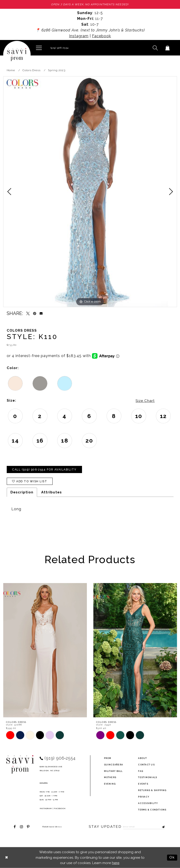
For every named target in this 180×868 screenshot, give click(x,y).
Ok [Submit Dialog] (172, 857)
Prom (108, 758)
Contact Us (146, 764)
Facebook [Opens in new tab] (101, 36)
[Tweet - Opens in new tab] (28, 313)
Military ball (113, 771)
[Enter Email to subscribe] (144, 826)
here (116, 863)
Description (22, 492)
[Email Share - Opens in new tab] (41, 313)
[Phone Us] (59, 48)
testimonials (148, 777)
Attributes (52, 492)
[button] (39, 48)
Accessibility (148, 803)
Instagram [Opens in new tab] (79, 36)
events (143, 784)
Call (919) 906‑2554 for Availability (44, 470)
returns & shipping (152, 790)
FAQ (141, 771)
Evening (110, 784)
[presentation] (45, 650)
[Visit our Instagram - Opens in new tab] (21, 827)
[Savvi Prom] (17, 55)
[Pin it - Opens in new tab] (35, 313)
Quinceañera (114, 764)
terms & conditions (152, 810)
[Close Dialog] (7, 857)
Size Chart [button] (145, 401)
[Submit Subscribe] (161, 826)
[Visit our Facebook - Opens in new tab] (15, 827)
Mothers (110, 777)
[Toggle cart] (168, 48)
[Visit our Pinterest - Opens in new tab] (28, 827)
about (142, 758)
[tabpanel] (90, 192)
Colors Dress (32, 70)
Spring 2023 (57, 70)
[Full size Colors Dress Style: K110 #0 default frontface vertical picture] (90, 192)
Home (11, 70)
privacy (144, 797)
